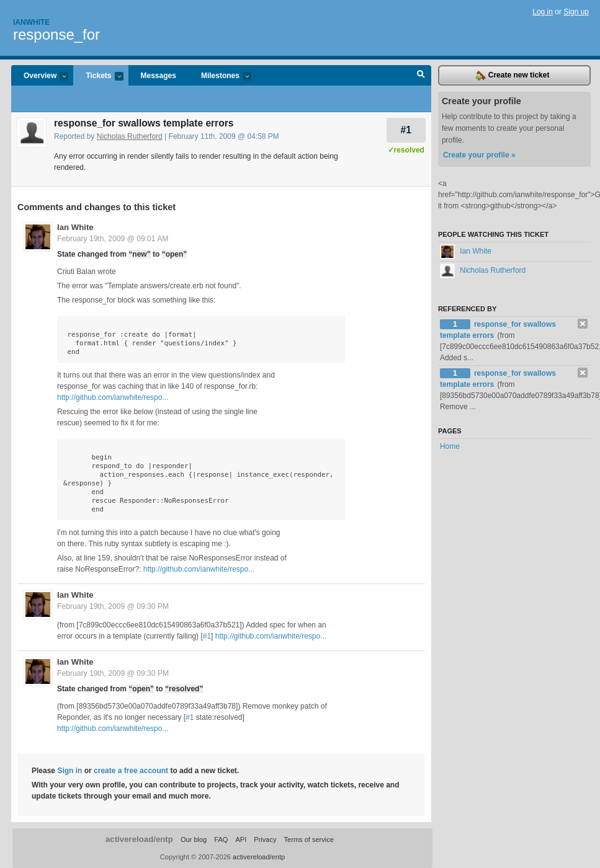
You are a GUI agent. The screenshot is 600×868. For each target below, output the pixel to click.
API (241, 839)
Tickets (98, 77)
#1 (406, 130)
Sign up (576, 12)
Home (450, 446)
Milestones (220, 77)
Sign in (69, 771)
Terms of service (309, 839)
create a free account (131, 771)
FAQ (221, 839)
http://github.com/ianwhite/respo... (113, 397)
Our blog (194, 839)
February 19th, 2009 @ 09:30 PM (113, 606)
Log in (543, 12)
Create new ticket (513, 76)
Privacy (265, 839)
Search (421, 76)
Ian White (75, 227)
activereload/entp (139, 839)
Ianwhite (31, 22)
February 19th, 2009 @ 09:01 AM (113, 239)
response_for (56, 34)
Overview (40, 77)
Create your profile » (479, 155)
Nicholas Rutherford (130, 136)
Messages (159, 76)
